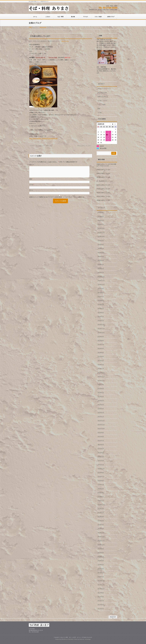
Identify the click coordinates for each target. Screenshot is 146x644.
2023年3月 (101, 361)
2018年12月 (101, 537)
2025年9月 (101, 241)
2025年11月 (101, 233)
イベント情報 (101, 105)
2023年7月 (101, 345)
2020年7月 (101, 477)
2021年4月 (101, 453)
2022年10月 (101, 381)
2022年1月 (101, 417)
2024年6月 (101, 301)
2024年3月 (101, 313)
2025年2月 (101, 269)
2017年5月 (101, 609)
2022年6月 (101, 397)
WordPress (64, 639)
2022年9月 (101, 385)
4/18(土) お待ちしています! (103, 173)
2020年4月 (101, 489)
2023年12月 (101, 325)
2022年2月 (101, 413)
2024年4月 (101, 309)
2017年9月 (101, 593)
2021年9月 (101, 433)
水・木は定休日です (102, 181)
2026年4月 (101, 212)
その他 (100, 113)
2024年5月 (101, 305)
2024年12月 (101, 277)
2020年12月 (101, 469)
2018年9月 (101, 549)
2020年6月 (101, 481)
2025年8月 (101, 245)
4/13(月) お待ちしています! (103, 189)
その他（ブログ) (102, 101)
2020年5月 (101, 485)
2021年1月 (101, 465)
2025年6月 (101, 253)
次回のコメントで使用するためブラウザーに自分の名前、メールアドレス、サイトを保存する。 (57, 199)
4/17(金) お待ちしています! (103, 177)
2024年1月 (101, 321)
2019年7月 (101, 513)
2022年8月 (101, 389)
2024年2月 (101, 317)
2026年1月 (101, 225)
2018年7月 (101, 557)
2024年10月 (101, 285)
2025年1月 (101, 273)
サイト (31, 192)
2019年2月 (101, 529)
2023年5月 (101, 353)
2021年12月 (101, 421)
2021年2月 (101, 461)
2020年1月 (101, 501)
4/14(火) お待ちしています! (103, 185)
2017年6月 (101, 605)
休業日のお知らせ (103, 97)
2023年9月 (101, 337)
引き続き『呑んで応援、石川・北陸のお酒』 (41, 146)
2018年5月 (101, 565)
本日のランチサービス (104, 89)
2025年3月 (101, 265)
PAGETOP (113, 617)
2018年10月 (101, 545)
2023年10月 (101, 333)
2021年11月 (101, 425)
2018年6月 (101, 561)
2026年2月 (101, 221)
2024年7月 (101, 297)
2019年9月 (101, 509)
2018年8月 (101, 553)
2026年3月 (101, 217)
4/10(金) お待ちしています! (103, 200)
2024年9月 (101, 289)
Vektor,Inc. (82, 639)
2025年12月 (101, 229)
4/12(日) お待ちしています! (103, 193)
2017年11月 (101, 585)
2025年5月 (101, 257)
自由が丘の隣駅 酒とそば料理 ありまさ (71, 637)
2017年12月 (101, 581)
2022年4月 (101, 405)
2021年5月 (101, 449)
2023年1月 (101, 369)
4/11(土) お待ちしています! (103, 196)
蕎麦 (99, 109)
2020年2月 (101, 497)
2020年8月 (101, 473)
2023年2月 (101, 365)
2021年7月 (101, 441)
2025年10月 (101, 237)
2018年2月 (101, 573)
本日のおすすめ (65, 41)
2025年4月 (101, 261)
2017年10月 (101, 589)
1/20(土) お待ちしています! (85, 146)
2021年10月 (101, 429)
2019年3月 (101, 525)
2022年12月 (101, 373)
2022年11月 (101, 377)
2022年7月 (101, 393)
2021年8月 (101, 437)
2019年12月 (101, 505)
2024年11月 (101, 281)
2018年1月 (101, 577)
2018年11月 (101, 541)
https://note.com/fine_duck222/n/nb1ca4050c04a (43, 138)
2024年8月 (101, 293)
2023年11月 (101, 329)
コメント (32, 164)
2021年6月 (101, 445)
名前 (31, 181)
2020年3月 (101, 493)
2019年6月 (101, 517)
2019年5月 (101, 521)
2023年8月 (101, 341)
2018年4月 (101, 569)
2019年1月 (101, 533)
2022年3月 (101, 409)
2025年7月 (101, 249)
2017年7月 (101, 601)
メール (32, 187)
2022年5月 (101, 401)
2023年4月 (101, 357)
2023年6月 (101, 349)
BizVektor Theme (73, 639)
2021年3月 (101, 457)
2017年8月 (101, 597)
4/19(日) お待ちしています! (103, 170)
